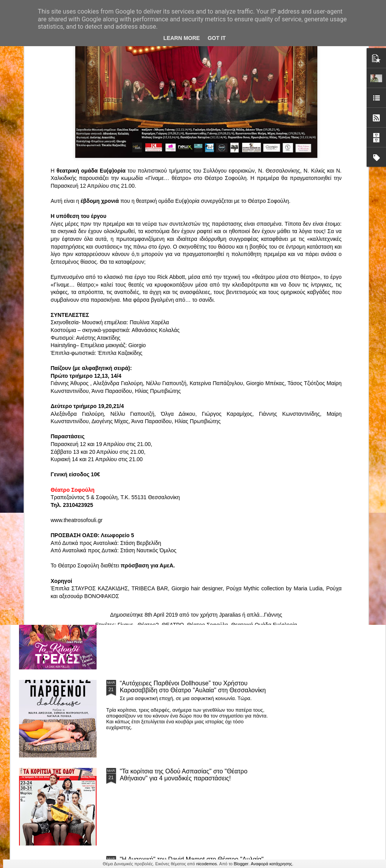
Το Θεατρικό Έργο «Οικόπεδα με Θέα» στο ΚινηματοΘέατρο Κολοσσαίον (61, 364)
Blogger (241, 864)
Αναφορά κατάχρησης (272, 864)
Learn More (182, 38)
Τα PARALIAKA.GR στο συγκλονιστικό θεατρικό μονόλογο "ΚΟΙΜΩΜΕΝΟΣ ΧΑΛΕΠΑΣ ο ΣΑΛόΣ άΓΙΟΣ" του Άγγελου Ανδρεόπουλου (185, 426)
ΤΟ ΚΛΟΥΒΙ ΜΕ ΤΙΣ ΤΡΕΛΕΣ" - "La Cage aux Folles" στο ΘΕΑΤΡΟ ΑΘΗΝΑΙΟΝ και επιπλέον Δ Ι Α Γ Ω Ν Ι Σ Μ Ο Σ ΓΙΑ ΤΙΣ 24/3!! (194, 602)
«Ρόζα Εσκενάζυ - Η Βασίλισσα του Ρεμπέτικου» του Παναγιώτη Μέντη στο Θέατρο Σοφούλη (246, 367)
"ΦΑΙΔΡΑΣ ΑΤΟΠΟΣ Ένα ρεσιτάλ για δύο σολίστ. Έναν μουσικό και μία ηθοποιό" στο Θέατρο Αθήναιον (154, 367)
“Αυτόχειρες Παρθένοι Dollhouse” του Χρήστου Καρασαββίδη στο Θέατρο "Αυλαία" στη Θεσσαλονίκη (193, 687)
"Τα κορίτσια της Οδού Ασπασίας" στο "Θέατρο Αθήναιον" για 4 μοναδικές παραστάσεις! (184, 775)
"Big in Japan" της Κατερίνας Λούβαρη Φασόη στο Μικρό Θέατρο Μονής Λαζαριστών (335, 367)
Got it (217, 38)
